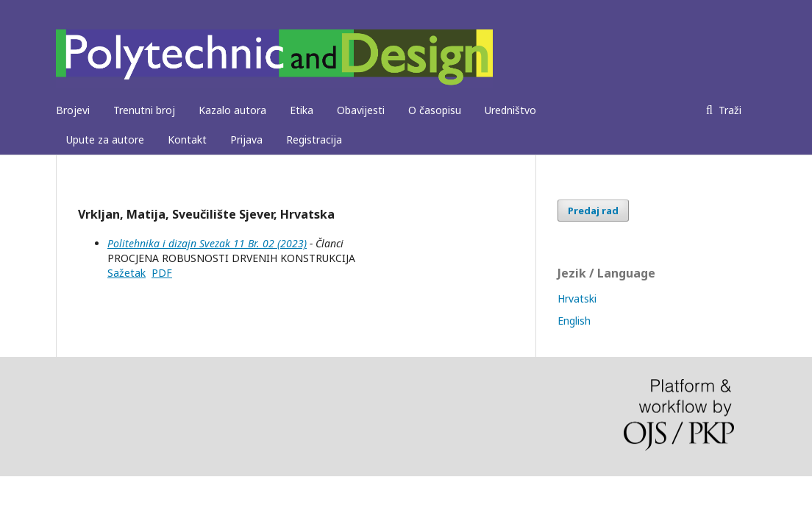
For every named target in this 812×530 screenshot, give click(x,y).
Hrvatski (577, 298)
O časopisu (435, 110)
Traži (729, 110)
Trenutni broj (144, 110)
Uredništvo (510, 110)
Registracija (314, 139)
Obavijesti (361, 110)
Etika (302, 110)
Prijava (246, 139)
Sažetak (127, 273)
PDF (162, 273)
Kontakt (187, 139)
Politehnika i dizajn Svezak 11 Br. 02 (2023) (207, 243)
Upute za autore (105, 139)
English (574, 321)
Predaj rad (593, 211)
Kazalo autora (232, 110)
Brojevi (73, 110)
